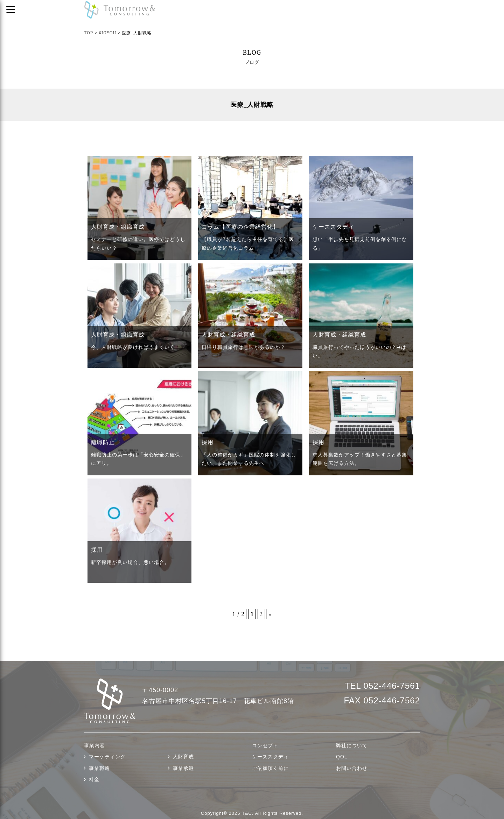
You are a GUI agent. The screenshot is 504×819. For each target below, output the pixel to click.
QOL (342, 757)
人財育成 (183, 757)
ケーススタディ (270, 757)
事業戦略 (99, 768)
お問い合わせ (352, 768)
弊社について (352, 745)
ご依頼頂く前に (270, 768)
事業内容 (94, 745)
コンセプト (265, 745)
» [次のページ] (270, 614)
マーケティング (107, 757)
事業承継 (183, 768)
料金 (94, 779)
